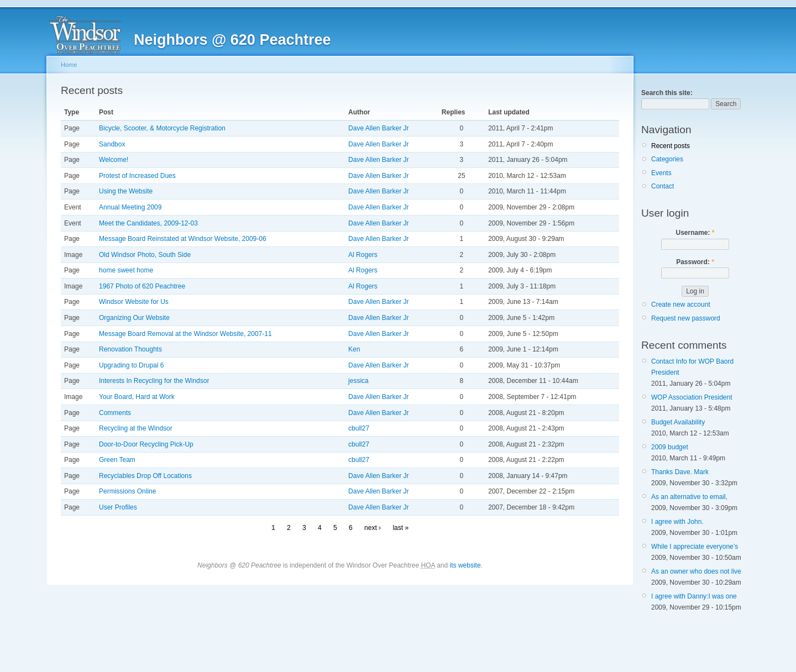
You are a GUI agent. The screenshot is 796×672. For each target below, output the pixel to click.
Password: (695, 262)
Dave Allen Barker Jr (378, 128)
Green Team (117, 460)
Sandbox (112, 144)
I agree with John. (677, 522)
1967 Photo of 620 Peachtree (142, 286)
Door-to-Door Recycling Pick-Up (146, 444)
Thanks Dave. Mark (680, 472)
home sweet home (126, 270)
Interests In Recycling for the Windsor (154, 381)
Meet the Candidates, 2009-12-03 (148, 223)
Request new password (686, 318)
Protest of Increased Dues (137, 176)
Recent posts (671, 146)
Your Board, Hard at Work (137, 397)
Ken (354, 349)
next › (373, 528)
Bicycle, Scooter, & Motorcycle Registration (162, 128)
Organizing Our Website (134, 318)
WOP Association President (692, 397)
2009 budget (670, 447)
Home (69, 65)
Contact (663, 186)
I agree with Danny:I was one (694, 596)
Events (661, 173)
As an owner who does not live (696, 571)
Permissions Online (127, 491)
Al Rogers (363, 255)
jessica (358, 381)
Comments (115, 413)
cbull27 (359, 428)
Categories (667, 159)
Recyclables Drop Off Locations (145, 476)
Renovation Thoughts (130, 349)
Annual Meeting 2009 (130, 207)
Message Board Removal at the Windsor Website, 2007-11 (185, 334)
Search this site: (667, 93)
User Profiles (118, 507)
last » (400, 528)
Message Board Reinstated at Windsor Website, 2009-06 (183, 239)
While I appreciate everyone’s (695, 547)
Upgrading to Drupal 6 (131, 365)
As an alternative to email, (689, 497)
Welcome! (114, 160)
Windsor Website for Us (134, 302)
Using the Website (126, 191)
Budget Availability (678, 422)
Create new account (681, 305)
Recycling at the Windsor (136, 428)
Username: (695, 233)
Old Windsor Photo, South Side (145, 255)
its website (465, 565)
